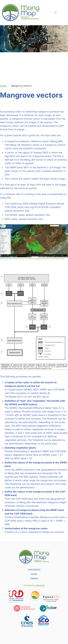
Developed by (34, 585)
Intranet (34, 574)
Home (3, 86)
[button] (55, 13)
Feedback (34, 578)
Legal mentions (34, 569)
